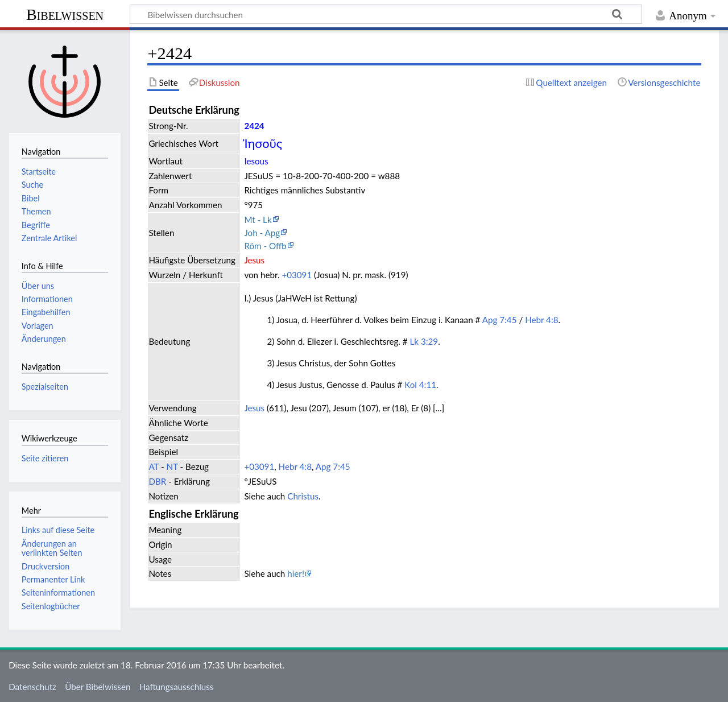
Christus (303, 496)
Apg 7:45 (500, 320)
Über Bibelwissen (98, 687)
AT (154, 466)
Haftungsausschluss (177, 687)
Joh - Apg (262, 233)
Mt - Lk (258, 220)
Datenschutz (32, 687)
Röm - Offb (265, 246)
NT (172, 466)
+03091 (297, 275)
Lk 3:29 (424, 341)
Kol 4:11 (420, 385)
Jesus (254, 408)
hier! (296, 573)
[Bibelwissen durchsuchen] (386, 14)
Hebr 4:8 (541, 320)
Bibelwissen (65, 15)
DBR (157, 481)
